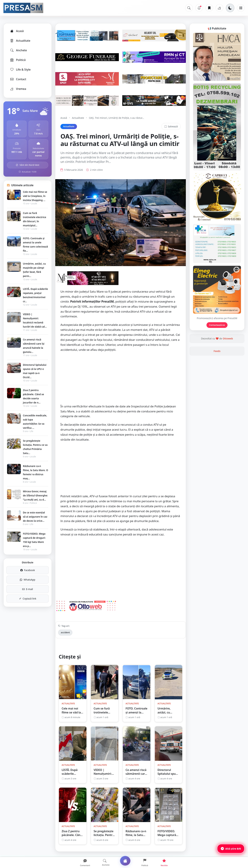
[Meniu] (241, 8)
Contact (18, 79)
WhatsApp (27, 580)
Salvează (171, 126)
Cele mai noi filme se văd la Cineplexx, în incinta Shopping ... (35, 196)
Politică (18, 60)
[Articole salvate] (209, 8)
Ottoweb (228, 338)
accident (65, 632)
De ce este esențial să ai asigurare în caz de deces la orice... (35, 517)
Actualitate (20, 41)
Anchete (18, 50)
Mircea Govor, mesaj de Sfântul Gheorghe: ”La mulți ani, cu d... (35, 495)
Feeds (217, 351)
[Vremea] (219, 8)
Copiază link (28, 599)
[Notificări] (199, 8)
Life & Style (20, 70)
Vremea (18, 89)
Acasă (17, 31)
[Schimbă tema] (230, 8)
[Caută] (189, 8)
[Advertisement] (121, 380)
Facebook (28, 570)
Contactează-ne (217, 325)
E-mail (28, 589)
